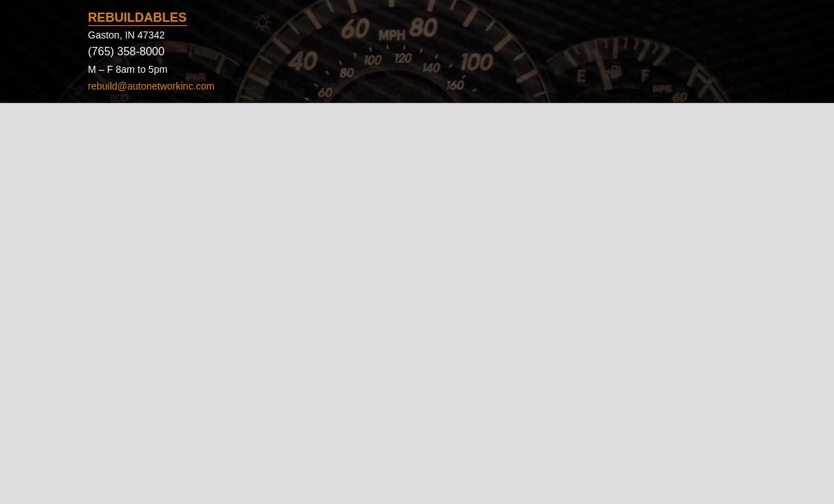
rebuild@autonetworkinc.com (152, 86)
